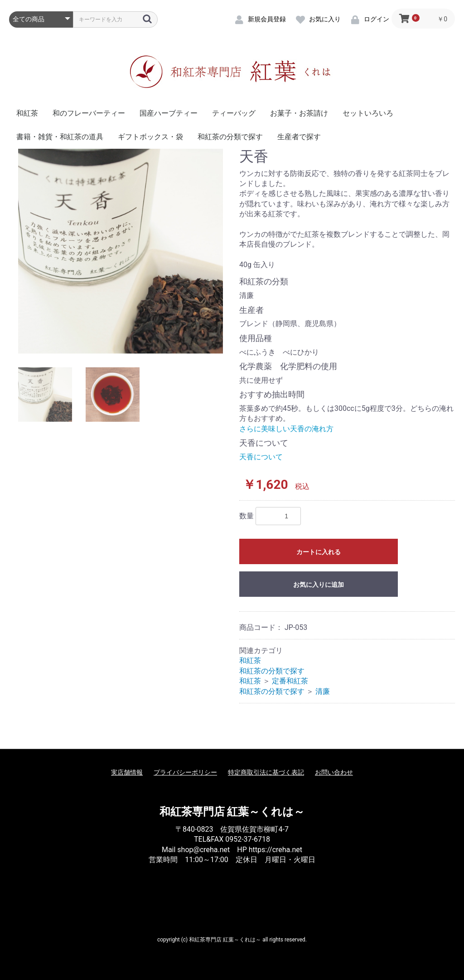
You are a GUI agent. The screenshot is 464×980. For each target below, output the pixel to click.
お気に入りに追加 (319, 585)
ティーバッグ (234, 113)
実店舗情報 (127, 772)
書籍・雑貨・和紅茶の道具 (60, 137)
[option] (121, 251)
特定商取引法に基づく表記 (266, 772)
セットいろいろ (368, 113)
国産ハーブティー (169, 113)
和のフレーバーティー (89, 113)
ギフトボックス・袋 (150, 137)
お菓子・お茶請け (299, 113)
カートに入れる (319, 552)
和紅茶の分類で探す (230, 137)
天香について (261, 457)
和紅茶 (27, 113)
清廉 (323, 691)
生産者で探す (299, 137)
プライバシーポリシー (185, 772)
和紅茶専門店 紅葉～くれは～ (232, 812)
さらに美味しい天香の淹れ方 (286, 429)
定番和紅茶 (290, 681)
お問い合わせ (334, 772)
